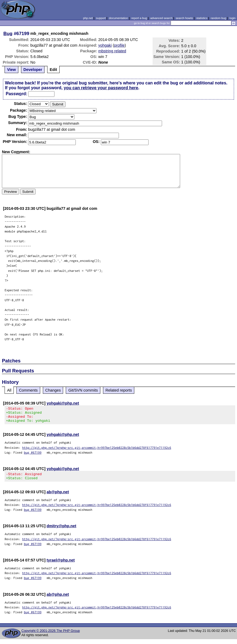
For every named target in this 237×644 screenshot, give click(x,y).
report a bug (139, 18)
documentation (118, 18)
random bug (218, 18)
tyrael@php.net (61, 565)
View (11, 70)
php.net (88, 18)
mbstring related (112, 51)
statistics (202, 18)
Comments (28, 390)
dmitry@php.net (61, 531)
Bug (8, 33)
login (233, 18)
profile (119, 45)
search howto (184, 18)
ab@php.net (58, 497)
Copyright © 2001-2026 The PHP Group (51, 636)
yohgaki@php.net (63, 403)
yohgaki (105, 45)
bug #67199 (33, 456)
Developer (33, 70)
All (9, 390)
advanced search (161, 18)
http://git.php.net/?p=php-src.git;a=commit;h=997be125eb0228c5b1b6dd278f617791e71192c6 (97, 451)
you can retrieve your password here (101, 88)
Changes (53, 390)
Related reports (119, 390)
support (101, 18)
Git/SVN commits (83, 390)
